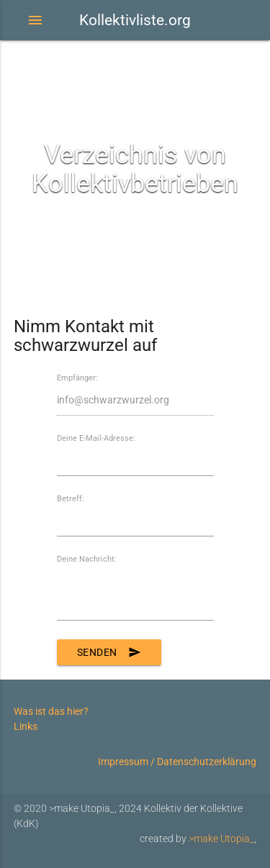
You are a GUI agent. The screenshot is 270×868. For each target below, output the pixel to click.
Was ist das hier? (51, 711)
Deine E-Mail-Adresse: (96, 438)
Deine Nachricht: (87, 559)
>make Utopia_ (221, 839)
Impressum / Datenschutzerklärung (177, 762)
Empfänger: (77, 378)
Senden (109, 652)
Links (26, 726)
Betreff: (71, 499)
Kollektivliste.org (135, 20)
